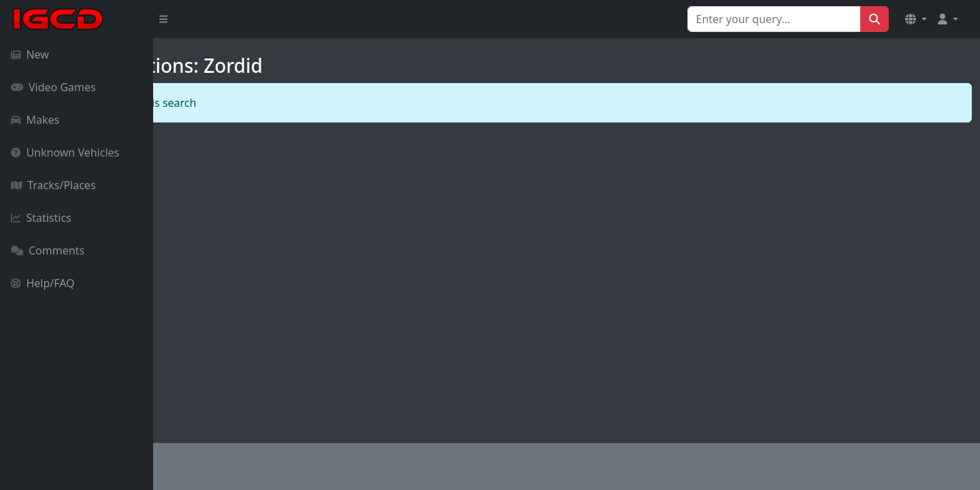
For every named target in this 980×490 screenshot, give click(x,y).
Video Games (53, 87)
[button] (916, 19)
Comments (48, 250)
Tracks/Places (53, 185)
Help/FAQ (43, 283)
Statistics (41, 218)
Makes (35, 120)
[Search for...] (774, 19)
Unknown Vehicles (65, 152)
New (30, 54)
